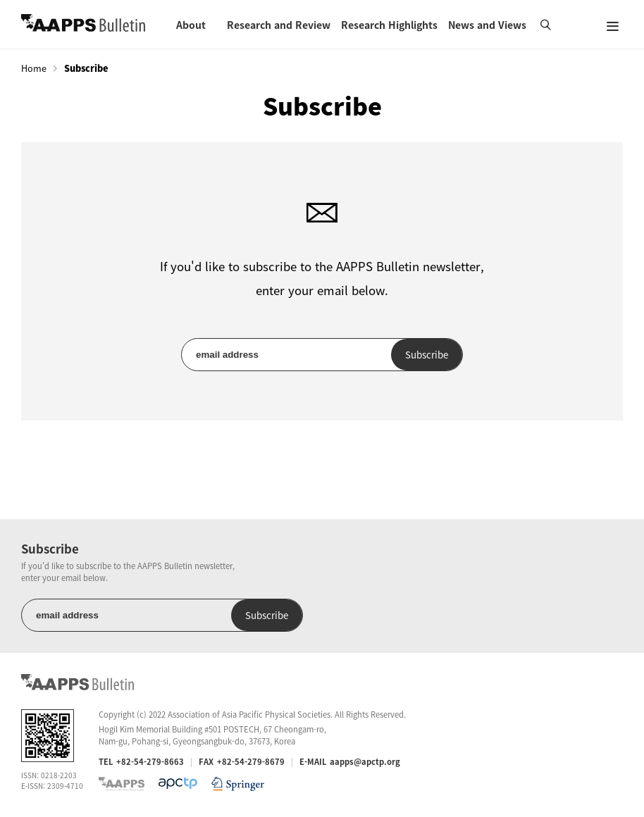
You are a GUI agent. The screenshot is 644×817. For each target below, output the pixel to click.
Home (34, 68)
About (191, 25)
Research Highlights (389, 25)
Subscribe (427, 355)
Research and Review (279, 25)
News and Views (487, 25)
